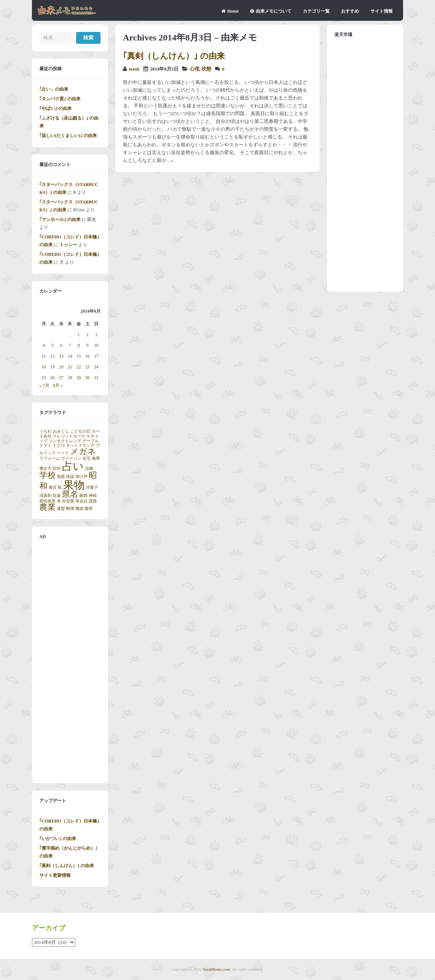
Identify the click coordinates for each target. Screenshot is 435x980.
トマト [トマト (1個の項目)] (45, 445)
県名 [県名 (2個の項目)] (70, 494)
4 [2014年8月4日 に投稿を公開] (44, 345)
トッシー (68, 245)
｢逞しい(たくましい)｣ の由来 (68, 136)
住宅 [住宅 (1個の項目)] (86, 458)
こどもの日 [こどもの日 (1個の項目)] (80, 431)
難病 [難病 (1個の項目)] (79, 509)
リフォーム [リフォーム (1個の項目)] (50, 458)
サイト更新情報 (55, 875)
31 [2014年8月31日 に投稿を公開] (96, 378)
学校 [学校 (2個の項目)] (48, 475)
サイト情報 (382, 11)
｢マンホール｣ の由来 (60, 219)
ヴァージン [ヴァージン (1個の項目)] (71, 458)
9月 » (58, 385)
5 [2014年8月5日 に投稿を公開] (52, 345)
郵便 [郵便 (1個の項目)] (70, 509)
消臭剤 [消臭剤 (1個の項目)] (45, 496)
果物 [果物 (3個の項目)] (74, 485)
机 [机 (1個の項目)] (60, 487)
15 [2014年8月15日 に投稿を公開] (79, 356)
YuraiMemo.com (216, 969)
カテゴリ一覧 (316, 11)
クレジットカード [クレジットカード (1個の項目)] (69, 436)
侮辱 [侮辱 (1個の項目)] (96, 458)
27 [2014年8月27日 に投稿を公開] (61, 378)
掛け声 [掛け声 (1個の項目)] (81, 477)
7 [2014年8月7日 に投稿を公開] (70, 345)
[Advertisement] (70, 664)
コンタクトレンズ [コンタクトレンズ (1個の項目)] (65, 441)
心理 (194, 69)
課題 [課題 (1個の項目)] (93, 501)
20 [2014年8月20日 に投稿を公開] (61, 367)
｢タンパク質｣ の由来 (60, 99)
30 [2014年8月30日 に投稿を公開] (88, 378)
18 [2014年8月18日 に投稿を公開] (44, 367)
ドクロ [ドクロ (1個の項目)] (59, 445)
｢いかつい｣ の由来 (58, 839)
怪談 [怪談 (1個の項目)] (70, 477)
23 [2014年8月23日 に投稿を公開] (88, 367)
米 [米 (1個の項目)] (59, 501)
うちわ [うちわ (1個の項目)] (45, 431)
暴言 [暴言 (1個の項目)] (53, 487)
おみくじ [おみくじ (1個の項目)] (61, 431)
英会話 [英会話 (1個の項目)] (81, 501)
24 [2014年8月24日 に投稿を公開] (96, 367)
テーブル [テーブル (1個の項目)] (91, 441)
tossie (134, 69)
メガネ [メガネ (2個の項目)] (83, 452)
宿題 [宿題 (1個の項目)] (61, 477)
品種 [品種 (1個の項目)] (89, 468)
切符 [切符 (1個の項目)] (57, 468)
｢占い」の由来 (54, 89)
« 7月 (44, 385)
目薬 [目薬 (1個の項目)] (57, 496)
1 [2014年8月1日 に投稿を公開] (79, 335)
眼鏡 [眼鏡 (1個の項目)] (84, 496)
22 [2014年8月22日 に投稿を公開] (79, 367)
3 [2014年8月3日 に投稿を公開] (96, 335)
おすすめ (350, 11)
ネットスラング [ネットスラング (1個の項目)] (80, 445)
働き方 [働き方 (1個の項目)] (45, 468)
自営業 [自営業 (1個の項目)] (68, 501)
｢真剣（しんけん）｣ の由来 (174, 56)
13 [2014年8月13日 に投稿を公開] (61, 356)
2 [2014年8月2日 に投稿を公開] (88, 335)
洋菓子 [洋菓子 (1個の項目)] (92, 487)
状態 (206, 69)
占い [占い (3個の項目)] (73, 466)
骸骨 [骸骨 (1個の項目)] (89, 509)
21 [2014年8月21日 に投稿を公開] (70, 367)
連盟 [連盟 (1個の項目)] (61, 509)
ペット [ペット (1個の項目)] (63, 453)
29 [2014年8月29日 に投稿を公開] (79, 378)
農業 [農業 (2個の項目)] (48, 507)
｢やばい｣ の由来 (55, 108)
